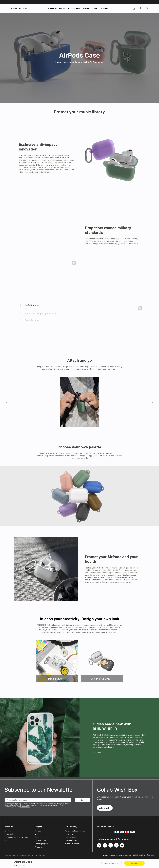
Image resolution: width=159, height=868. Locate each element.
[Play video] (74, 263)
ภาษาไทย (147, 855)
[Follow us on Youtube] (122, 845)
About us (8, 831)
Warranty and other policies (75, 831)
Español (128, 855)
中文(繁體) (135, 855)
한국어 (153, 855)
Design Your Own (90, 8)
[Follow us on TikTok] (111, 845)
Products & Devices (57, 8)
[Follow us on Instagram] (99, 845)
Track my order (40, 841)
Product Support (41, 837)
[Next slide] (152, 402)
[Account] (140, 8)
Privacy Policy (70, 834)
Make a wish (105, 808)
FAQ (36, 834)
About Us (105, 8)
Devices (38, 831)
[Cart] (134, 8)
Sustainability (9, 834)
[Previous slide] (7, 402)
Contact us (39, 847)
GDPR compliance (71, 841)
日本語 (141, 855)
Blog (6, 841)
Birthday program (41, 844)
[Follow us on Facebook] (105, 845)
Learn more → (98, 752)
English (106, 855)
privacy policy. (25, 807)
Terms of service (71, 837)
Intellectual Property (72, 844)
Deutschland (120, 855)
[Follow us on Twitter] (116, 845)
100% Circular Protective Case (16, 837)
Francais (112, 855)
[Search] (147, 8)
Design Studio (74, 8)
